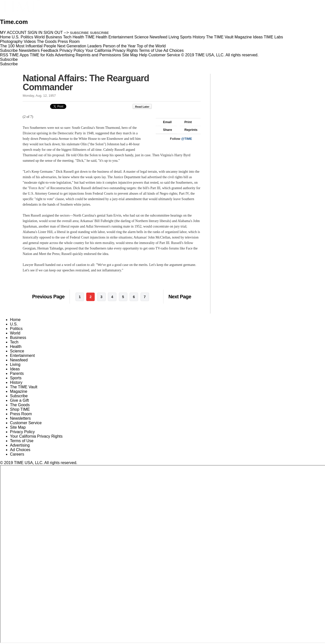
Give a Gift (19, 400)
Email (165, 122)
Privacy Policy (72, 50)
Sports (16, 378)
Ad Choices (175, 50)
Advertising (65, 55)
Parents (17, 373)
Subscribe (9, 50)
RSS (4, 55)
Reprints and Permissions (98, 55)
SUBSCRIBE (80, 33)
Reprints (189, 130)
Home (15, 320)
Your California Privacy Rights (112, 50)
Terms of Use (151, 50)
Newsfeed (19, 360)
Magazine (19, 391)
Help (143, 55)
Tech (14, 342)
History (16, 382)
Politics (16, 329)
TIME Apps (19, 55)
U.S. (14, 324)
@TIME (187, 139)
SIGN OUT (53, 33)
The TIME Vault (24, 387)
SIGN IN (35, 33)
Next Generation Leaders (79, 46)
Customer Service (164, 55)
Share (165, 130)
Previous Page (48, 297)
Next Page (180, 297)
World (15, 333)
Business (18, 338)
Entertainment (22, 356)
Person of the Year (119, 46)
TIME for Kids (42, 55)
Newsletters (29, 50)
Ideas (15, 369)
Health (16, 347)
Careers (17, 454)
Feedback (50, 50)
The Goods (20, 405)
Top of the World (151, 46)
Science (17, 351)
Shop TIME (20, 409)
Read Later (145, 107)
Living (15, 364)
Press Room (21, 414)
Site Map (130, 55)
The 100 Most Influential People (28, 46)
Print (186, 122)
